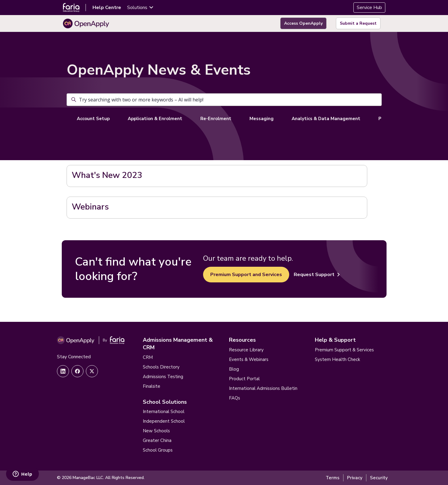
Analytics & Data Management (326, 119)
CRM (148, 357)
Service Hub (369, 8)
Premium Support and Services (246, 275)
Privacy (355, 478)
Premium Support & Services (344, 350)
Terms (333, 478)
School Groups (158, 450)
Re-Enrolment (216, 119)
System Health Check (337, 359)
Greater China (157, 440)
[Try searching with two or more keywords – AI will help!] (224, 100)
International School (164, 412)
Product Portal (244, 379)
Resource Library (246, 350)
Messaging (262, 119)
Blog (234, 369)
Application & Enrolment (155, 119)
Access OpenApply (303, 23)
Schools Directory (161, 367)
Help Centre (107, 8)
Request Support (317, 275)
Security (379, 478)
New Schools (156, 431)
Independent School (164, 421)
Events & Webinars (249, 359)
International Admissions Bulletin (263, 388)
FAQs (235, 398)
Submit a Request (358, 23)
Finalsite (152, 386)
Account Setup (93, 119)
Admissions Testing (163, 377)
